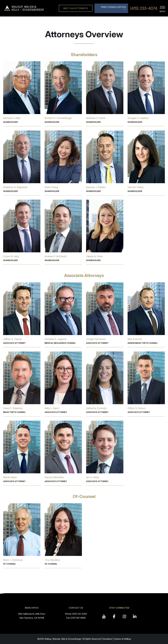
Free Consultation (113, 7)
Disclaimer (107, 639)
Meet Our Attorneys (76, 8)
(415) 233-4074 (144, 8)
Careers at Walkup (122, 639)
